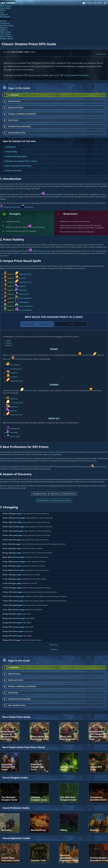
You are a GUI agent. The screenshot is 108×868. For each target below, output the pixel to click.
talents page (18, 531)
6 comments (101, 54)
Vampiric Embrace (10, 207)
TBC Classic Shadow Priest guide (74, 75)
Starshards (23, 290)
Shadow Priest (69, 494)
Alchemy (52, 452)
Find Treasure (15, 365)
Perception (14, 407)
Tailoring (3, 467)
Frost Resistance (16, 369)
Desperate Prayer (25, 274)
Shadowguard (24, 302)
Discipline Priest (40, 494)
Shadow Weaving (51, 194)
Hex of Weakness (25, 298)
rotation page (18, 527)
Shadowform (29, 207)
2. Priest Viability (10, 152)
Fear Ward (23, 278)
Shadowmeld (15, 428)
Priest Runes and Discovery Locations (54, 500)
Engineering (4, 458)
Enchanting (78, 467)
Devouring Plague (25, 310)
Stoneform (19, 359)
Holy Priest (55, 494)
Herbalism (63, 452)
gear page (17, 513)
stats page (17, 522)
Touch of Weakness (26, 306)
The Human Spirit (31, 391)
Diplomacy (14, 399)
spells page (17, 535)
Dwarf (8, 341)
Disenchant (98, 467)
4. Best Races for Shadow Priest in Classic (20, 161)
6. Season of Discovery (13, 171)
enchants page (19, 518)
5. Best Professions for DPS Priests (18, 166)
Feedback (22, 286)
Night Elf (9, 345)
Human (9, 343)
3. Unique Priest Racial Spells (15, 156)
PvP (27, 231)
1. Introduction (10, 147)
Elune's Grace (24, 294)
